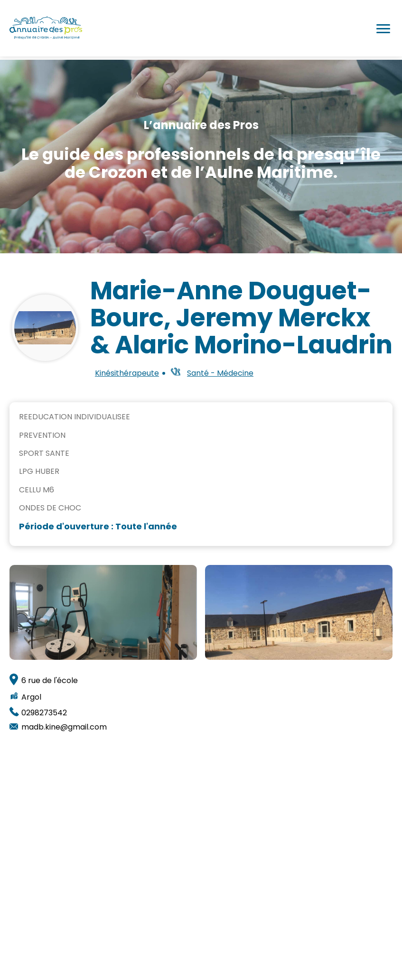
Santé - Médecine (220, 373)
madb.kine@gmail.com (64, 726)
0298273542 (44, 711)
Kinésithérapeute (127, 373)
